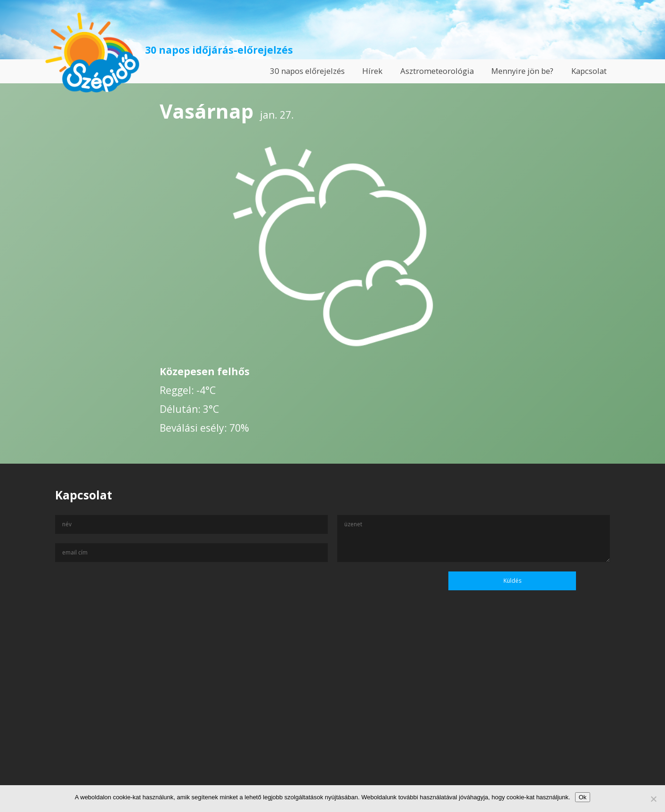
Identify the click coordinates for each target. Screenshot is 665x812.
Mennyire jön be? (522, 71)
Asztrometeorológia (437, 71)
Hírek (372, 71)
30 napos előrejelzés (307, 71)
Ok (583, 797)
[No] (653, 799)
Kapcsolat (589, 71)
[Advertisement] (332, 721)
